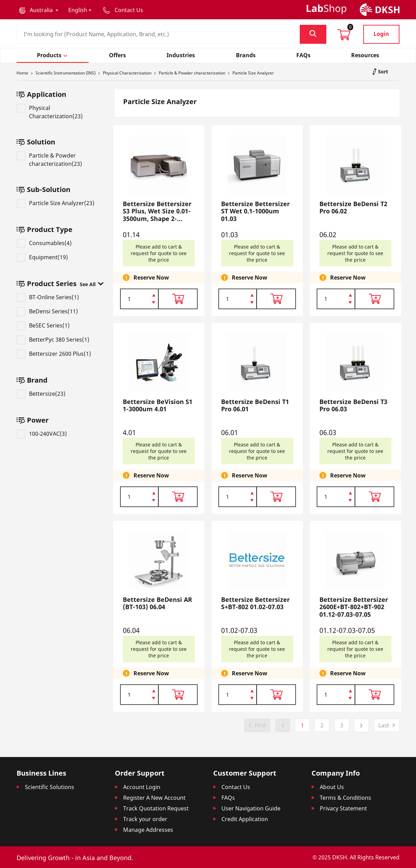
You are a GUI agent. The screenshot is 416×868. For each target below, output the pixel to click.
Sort (382, 72)
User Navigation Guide (251, 808)
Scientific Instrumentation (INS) (66, 73)
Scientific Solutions (49, 787)
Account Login (142, 787)
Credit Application (245, 819)
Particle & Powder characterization (192, 73)
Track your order (145, 819)
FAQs (228, 798)
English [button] (78, 10)
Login (381, 34)
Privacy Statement (343, 808)
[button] (39, 10)
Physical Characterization (127, 73)
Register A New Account (154, 798)
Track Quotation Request (156, 808)
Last (384, 725)
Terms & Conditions (345, 798)
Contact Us (236, 787)
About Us (332, 787)
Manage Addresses (148, 830)
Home (22, 73)
